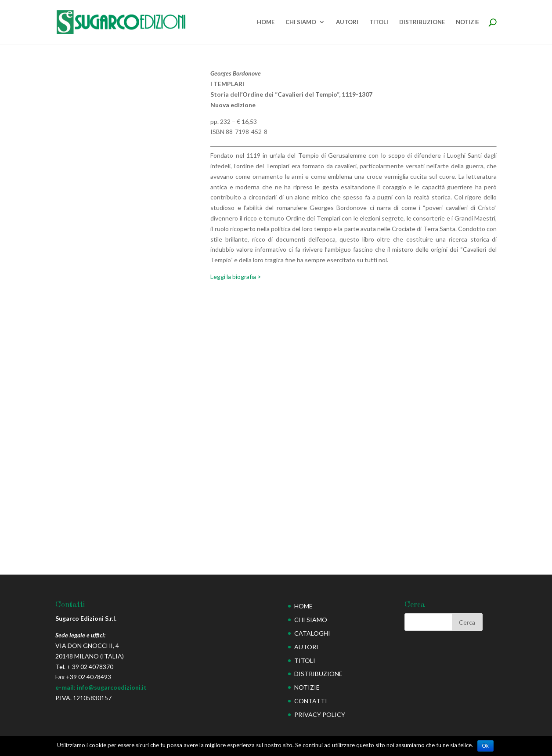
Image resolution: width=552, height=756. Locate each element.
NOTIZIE (467, 22)
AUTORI (347, 22)
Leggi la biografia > (236, 277)
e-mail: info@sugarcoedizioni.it (101, 687)
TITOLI (379, 22)
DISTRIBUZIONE (422, 22)
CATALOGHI (312, 633)
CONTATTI (311, 701)
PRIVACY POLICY (320, 714)
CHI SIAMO (301, 22)
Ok (485, 746)
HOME (266, 22)
